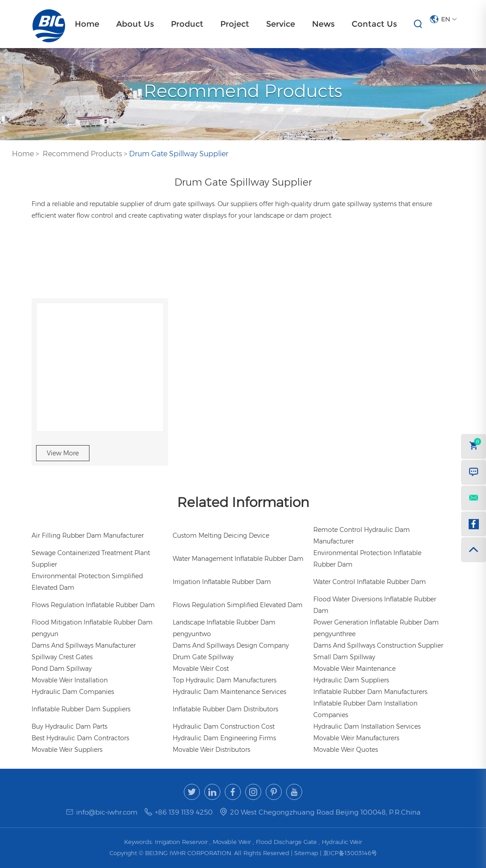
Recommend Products (82, 154)
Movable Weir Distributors (211, 750)
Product (187, 24)
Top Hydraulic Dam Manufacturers (225, 680)
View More (63, 453)
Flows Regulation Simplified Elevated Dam (238, 605)
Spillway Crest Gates (62, 657)
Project (235, 24)
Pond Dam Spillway (62, 669)
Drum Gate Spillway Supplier (179, 154)
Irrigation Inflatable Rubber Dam (222, 582)
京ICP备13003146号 (350, 853)
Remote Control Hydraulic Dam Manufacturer (362, 535)
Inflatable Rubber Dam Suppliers (81, 709)
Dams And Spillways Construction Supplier (378, 645)
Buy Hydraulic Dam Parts (69, 726)
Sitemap (307, 853)
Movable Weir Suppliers (67, 750)
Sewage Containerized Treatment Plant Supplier (91, 559)
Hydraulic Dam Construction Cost (224, 726)
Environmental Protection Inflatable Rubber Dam (367, 559)
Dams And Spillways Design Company (231, 645)
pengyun (45, 634)
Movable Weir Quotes (346, 750)
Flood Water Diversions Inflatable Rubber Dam (375, 605)
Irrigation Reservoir (181, 842)
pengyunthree (334, 634)
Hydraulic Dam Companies (73, 692)
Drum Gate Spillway (203, 657)
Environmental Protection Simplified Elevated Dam (87, 582)
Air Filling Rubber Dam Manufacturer (88, 535)
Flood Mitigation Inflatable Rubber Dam (92, 622)
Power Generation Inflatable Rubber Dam (376, 622)
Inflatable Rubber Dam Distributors (225, 709)
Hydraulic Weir (342, 842)
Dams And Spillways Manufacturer (84, 645)
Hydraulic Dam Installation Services (367, 726)
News (323, 24)
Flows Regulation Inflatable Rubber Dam (93, 605)
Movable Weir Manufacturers (356, 738)
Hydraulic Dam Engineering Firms (224, 738)
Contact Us (374, 24)
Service (281, 24)
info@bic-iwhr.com (107, 812)
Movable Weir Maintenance (354, 669)
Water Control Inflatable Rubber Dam (370, 582)
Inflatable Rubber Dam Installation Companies (365, 709)
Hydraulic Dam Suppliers (351, 680)
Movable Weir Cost (201, 669)
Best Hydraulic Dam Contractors (80, 738)
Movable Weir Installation (70, 680)
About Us (135, 24)
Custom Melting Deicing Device (221, 535)
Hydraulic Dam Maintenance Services (229, 692)
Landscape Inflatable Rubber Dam (224, 622)
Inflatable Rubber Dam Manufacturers (370, 692)
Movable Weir (232, 842)
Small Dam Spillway (344, 657)
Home (87, 24)
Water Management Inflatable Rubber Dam (238, 559)
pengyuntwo (192, 634)
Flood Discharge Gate (286, 842)
